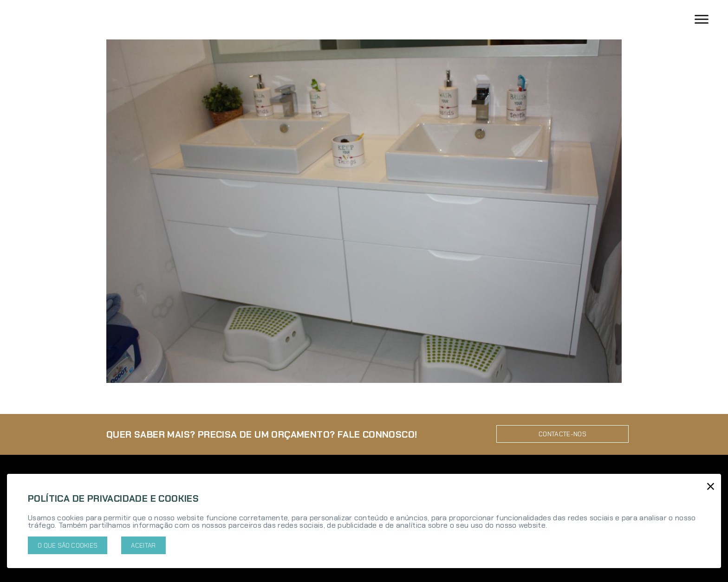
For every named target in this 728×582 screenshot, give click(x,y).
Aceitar (143, 545)
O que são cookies (68, 545)
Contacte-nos (562, 431)
